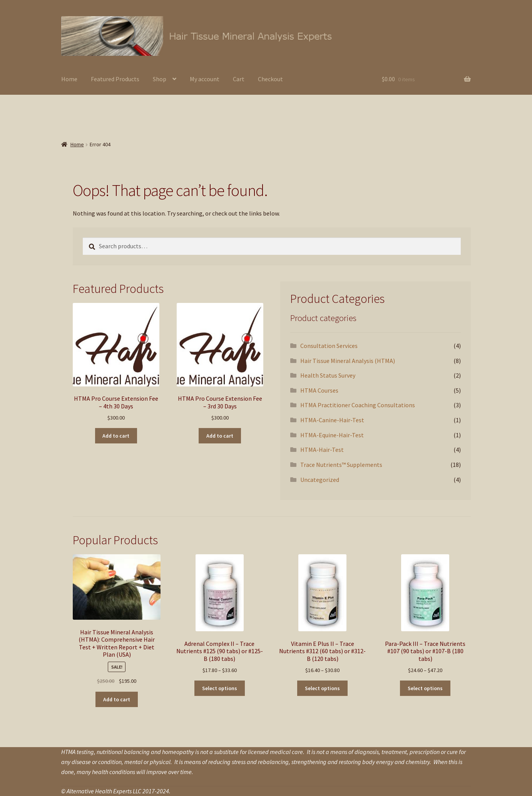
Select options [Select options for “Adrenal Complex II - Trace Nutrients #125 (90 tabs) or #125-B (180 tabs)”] (220, 688)
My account (205, 79)
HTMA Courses (319, 390)
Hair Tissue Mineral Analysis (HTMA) (348, 361)
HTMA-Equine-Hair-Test (332, 435)
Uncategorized (320, 480)
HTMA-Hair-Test (322, 450)
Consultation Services (329, 346)
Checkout (270, 79)
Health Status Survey (328, 375)
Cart (239, 79)
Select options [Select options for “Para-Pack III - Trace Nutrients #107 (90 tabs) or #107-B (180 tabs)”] (425, 688)
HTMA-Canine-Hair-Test (332, 420)
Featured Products (115, 79)
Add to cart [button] (116, 436)
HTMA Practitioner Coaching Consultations (358, 405)
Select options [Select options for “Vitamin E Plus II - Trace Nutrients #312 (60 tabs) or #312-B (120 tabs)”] (322, 688)
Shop (160, 79)
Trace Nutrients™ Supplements (341, 465)
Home (69, 79)
